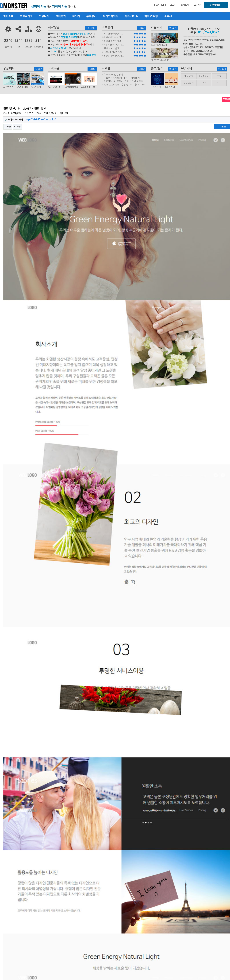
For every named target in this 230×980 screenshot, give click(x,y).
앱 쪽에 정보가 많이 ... (111, 48)
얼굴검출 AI (188, 83)
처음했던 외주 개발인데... (113, 56)
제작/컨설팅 (151, 16)
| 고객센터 (196, 5)
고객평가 (61, 16)
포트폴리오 (26, 16)
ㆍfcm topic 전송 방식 (112, 75)
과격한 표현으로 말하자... (113, 45)
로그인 (173, 5)
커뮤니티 (44, 16)
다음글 (17, 127)
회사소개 (8, 16)
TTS (219, 76)
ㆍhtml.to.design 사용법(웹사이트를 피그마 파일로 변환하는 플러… (124, 85)
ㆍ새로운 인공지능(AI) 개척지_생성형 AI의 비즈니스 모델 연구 (123, 78)
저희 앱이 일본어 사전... (112, 41)
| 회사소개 (184, 5)
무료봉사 (91, 16)
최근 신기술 (131, 16)
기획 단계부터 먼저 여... (112, 37)
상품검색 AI (204, 76)
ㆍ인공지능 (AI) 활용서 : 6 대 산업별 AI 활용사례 (123, 81)
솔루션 (168, 16)
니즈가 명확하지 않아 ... (112, 34)
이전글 (8, 127)
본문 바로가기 (0, 0)
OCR (204, 83)
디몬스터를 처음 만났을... (113, 52)
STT (219, 83)
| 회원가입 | (160, 5)
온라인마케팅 (111, 16)
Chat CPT (188, 76)
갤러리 (76, 16)
